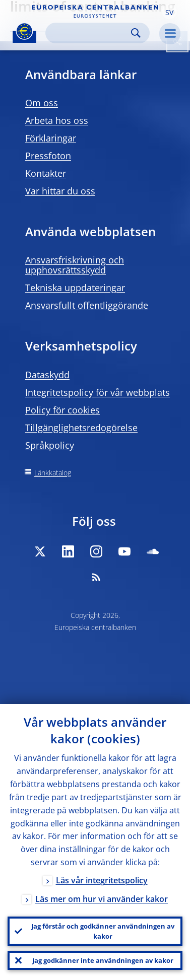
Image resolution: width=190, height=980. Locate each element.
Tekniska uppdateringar (75, 288)
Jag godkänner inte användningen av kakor (103, 960)
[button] (169, 12)
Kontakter (46, 173)
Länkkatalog (53, 473)
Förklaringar (51, 138)
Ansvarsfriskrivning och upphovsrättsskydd (75, 265)
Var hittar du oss (60, 191)
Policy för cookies (62, 410)
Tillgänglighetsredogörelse (81, 428)
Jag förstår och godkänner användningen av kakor (103, 931)
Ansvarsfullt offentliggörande (87, 305)
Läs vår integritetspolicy (102, 880)
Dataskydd (47, 375)
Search (136, 33)
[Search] (89, 33)
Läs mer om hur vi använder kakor (102, 899)
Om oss (42, 103)
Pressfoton (48, 156)
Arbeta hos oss (57, 120)
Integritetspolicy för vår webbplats (98, 392)
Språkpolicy (50, 445)
